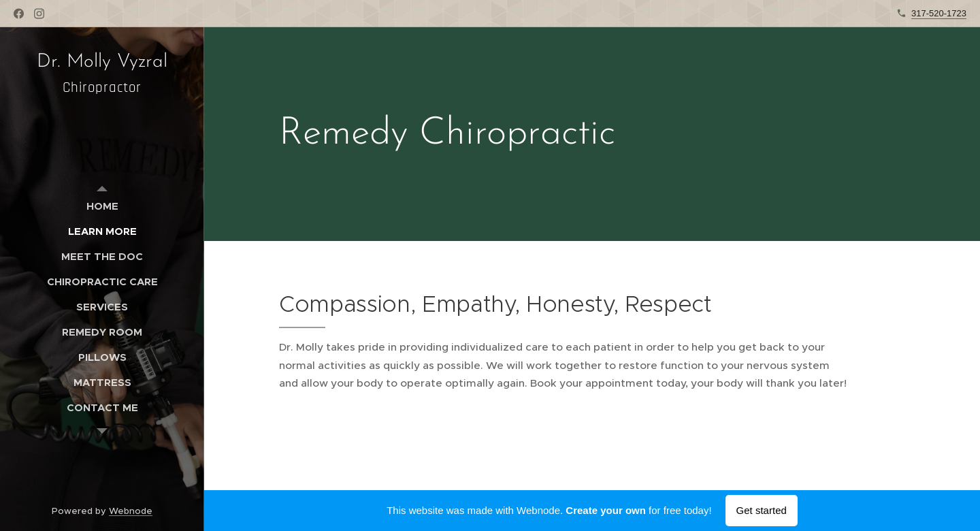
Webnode (131, 511)
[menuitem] (102, 206)
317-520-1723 (939, 13)
